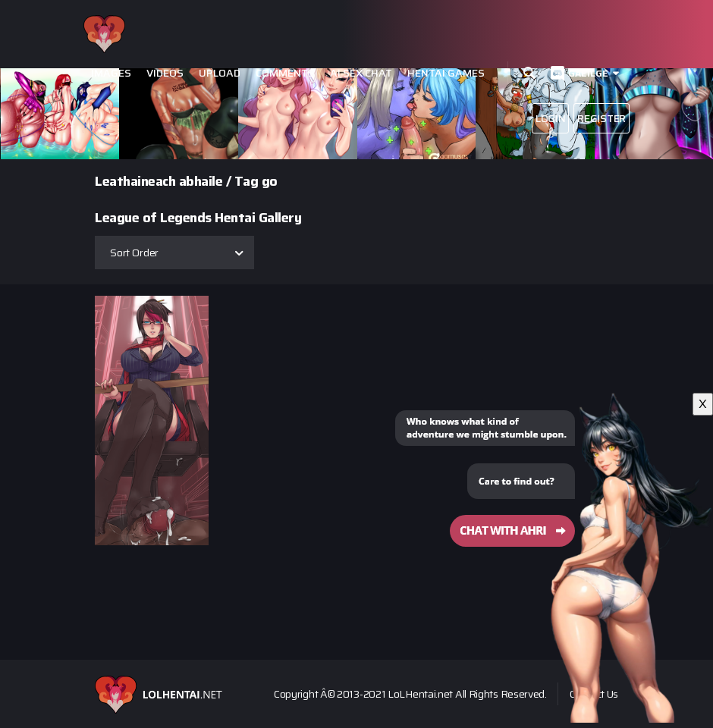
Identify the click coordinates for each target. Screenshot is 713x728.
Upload (220, 73)
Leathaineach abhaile (159, 181)
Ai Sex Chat (361, 73)
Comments (285, 73)
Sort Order (134, 253)
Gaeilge (588, 73)
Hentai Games (446, 73)
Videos (165, 73)
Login (551, 118)
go (270, 181)
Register (601, 118)
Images (111, 73)
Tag (247, 181)
